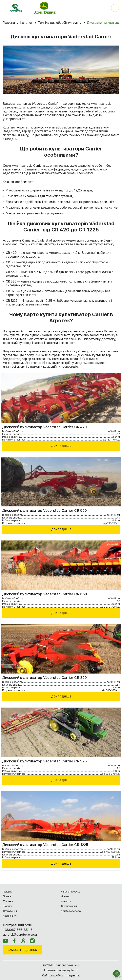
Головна (8, 892)
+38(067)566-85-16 (18, 930)
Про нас (8, 896)
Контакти (66, 901)
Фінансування (69, 906)
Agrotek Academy (71, 911)
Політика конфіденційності (61, 970)
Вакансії (8, 906)
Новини (65, 896)
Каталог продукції (71, 892)
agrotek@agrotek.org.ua (20, 935)
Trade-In (8, 901)
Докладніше (61, 446)
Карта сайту (10, 916)
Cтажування (10, 911)
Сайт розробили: (61, 975)
